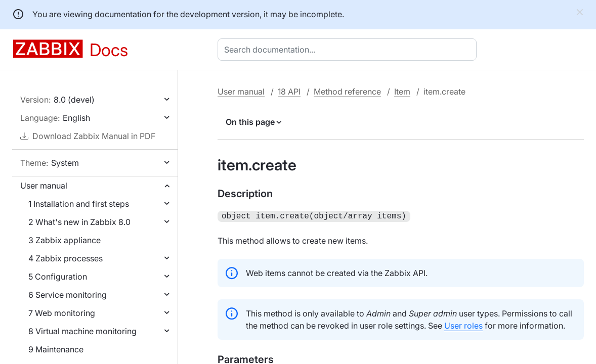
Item (402, 92)
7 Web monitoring (62, 313)
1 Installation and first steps (79, 204)
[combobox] (349, 50)
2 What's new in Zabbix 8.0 (79, 222)
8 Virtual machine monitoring (82, 331)
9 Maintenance (56, 349)
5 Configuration (58, 277)
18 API (289, 92)
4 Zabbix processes (66, 258)
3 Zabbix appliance (65, 240)
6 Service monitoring (68, 295)
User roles (463, 325)
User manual (44, 186)
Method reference (347, 92)
